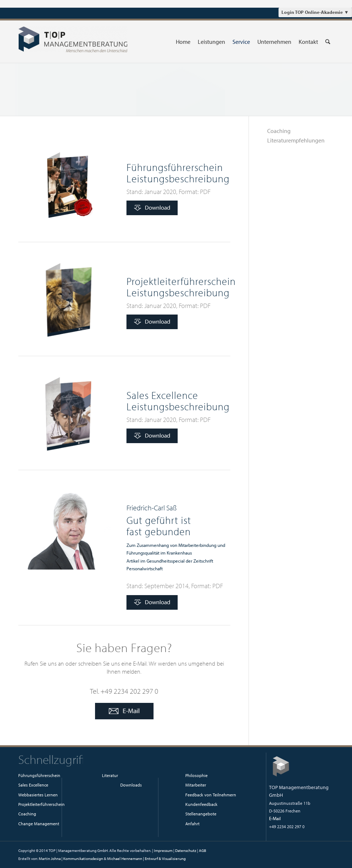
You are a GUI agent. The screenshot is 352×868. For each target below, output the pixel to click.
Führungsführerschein (39, 775)
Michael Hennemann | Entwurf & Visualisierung (146, 859)
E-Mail (275, 818)
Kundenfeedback (201, 804)
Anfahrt (192, 824)
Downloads (131, 785)
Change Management (39, 824)
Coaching (279, 131)
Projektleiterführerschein (41, 804)
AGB (203, 850)
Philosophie (196, 775)
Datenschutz (186, 850)
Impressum (163, 850)
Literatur (110, 775)
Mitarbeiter (196, 785)
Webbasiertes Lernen (38, 795)
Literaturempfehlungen (296, 140)
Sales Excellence (33, 785)
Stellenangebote (201, 814)
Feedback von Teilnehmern (211, 795)
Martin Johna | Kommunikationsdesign (71, 859)
